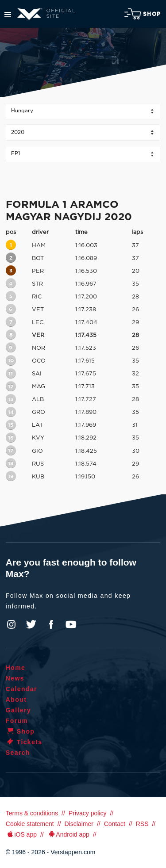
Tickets (24, 742)
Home (16, 668)
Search (18, 753)
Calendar (21, 689)
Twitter (31, 624)
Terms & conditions (32, 813)
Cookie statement (30, 824)
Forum (17, 721)
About (16, 700)
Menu (8, 15)
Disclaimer (79, 824)
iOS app (21, 834)
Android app (68, 834)
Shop (143, 14)
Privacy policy (88, 813)
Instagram (12, 624)
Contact (115, 824)
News (15, 678)
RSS (142, 824)
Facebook (51, 624)
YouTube (71, 624)
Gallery (18, 710)
